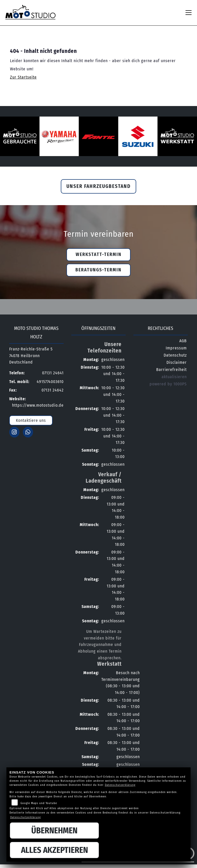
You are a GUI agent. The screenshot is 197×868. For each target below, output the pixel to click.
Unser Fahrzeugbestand (98, 186)
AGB (183, 341)
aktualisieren (174, 377)
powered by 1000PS (168, 384)
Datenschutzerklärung (120, 785)
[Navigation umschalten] (189, 13)
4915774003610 (50, 382)
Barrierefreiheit (171, 370)
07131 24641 (53, 373)
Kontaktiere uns (31, 420)
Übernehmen (54, 831)
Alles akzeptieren (55, 850)
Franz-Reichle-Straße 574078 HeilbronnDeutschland (31, 356)
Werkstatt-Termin (99, 255)
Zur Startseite (23, 77)
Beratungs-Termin (98, 270)
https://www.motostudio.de (38, 405)
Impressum (176, 348)
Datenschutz (175, 355)
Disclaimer (177, 362)
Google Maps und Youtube (39, 803)
